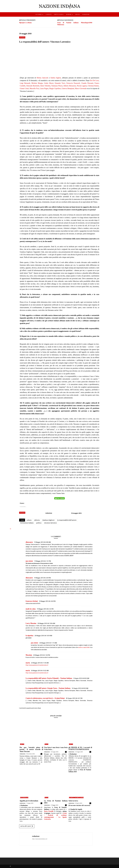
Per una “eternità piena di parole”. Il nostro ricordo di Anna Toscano (31, 749)
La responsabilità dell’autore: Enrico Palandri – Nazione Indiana (49, 678)
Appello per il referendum (29, 801)
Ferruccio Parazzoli (73, 83)
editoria (37, 520)
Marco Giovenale (81, 88)
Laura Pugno (44, 88)
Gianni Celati (24, 88)
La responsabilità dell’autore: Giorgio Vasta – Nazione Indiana (48, 688)
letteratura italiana (27, 523)
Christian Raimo (93, 86)
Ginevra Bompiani (68, 88)
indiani (22, 37)
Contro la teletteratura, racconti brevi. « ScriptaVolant (45, 698)
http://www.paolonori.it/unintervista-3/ (37, 673)
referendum (24, 798)
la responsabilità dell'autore (67, 520)
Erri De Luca (94, 80)
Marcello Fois (34, 88)
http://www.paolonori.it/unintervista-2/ (37, 665)
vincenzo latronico (50, 523)
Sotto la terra (73, 801)
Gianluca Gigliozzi (48, 520)
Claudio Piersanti (87, 83)
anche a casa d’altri (84, 647)
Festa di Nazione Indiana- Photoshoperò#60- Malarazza (75, 24)
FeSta (46, 744)
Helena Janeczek (42, 78)
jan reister (29, 561)
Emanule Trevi (60, 83)
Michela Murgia (37, 83)
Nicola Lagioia (82, 86)
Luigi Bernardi (25, 83)
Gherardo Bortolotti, (33, 86)
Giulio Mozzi (49, 83)
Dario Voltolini (45, 86)
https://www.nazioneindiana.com (40, 839)
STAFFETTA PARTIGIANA (76, 798)
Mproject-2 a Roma (25, 23)
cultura (29, 520)
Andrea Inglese (56, 78)
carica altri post (27, 826)
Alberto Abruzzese (70, 86)
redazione (49, 513)
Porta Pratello (49, 811)
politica (39, 523)
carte (22, 744)
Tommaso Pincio (57, 86)
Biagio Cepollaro (55, 88)
